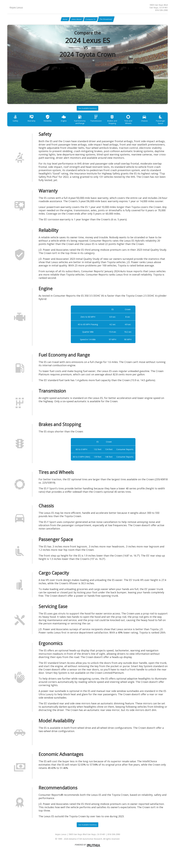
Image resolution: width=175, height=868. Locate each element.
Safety (16, 125)
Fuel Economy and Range (88, 126)
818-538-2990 (161, 10)
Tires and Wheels (141, 125)
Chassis (159, 125)
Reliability (52, 125)
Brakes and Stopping (123, 126)
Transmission (106, 125)
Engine (70, 125)
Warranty (34, 125)
